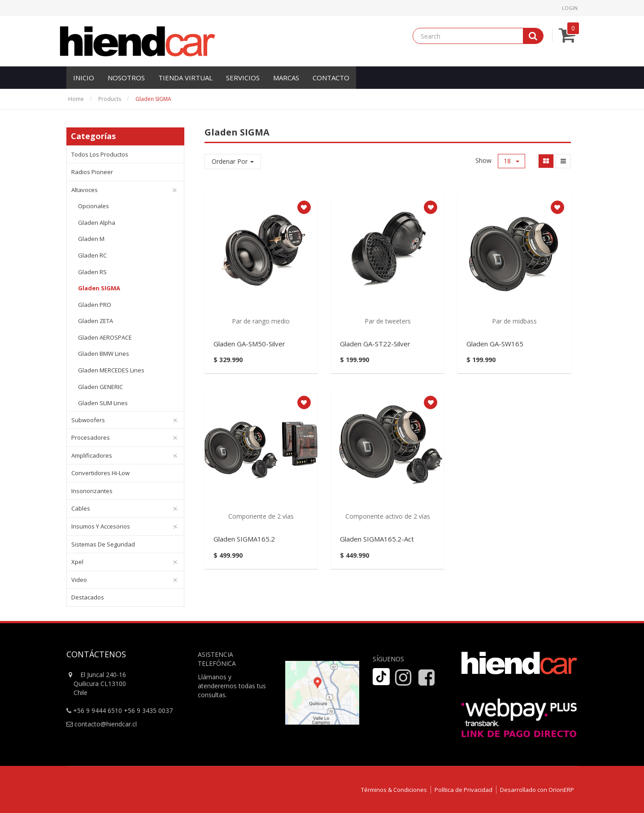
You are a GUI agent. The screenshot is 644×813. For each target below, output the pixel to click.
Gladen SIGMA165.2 (244, 539)
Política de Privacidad (463, 790)
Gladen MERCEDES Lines (111, 370)
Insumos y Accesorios (101, 526)
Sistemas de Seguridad (103, 544)
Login (570, 8)
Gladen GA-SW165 (495, 344)
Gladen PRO (95, 305)
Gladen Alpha (97, 223)
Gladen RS (92, 272)
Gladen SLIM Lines (103, 403)
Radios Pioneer (92, 172)
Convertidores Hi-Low (100, 473)
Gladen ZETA (96, 321)
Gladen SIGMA (153, 99)
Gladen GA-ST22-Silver (375, 344)
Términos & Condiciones (394, 790)
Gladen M (91, 239)
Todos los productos (100, 154)
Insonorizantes (92, 491)
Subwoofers (88, 420)
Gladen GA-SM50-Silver (249, 344)
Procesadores (91, 437)
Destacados (88, 597)
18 (511, 161)
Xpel (77, 562)
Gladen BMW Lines (104, 354)
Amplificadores (92, 455)
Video (79, 580)
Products (110, 99)
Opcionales (94, 206)
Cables (81, 508)
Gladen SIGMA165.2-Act (377, 539)
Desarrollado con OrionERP (537, 790)
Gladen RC (92, 255)
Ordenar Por (233, 161)
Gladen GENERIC (100, 387)
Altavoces (85, 190)
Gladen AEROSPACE (105, 337)
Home (76, 99)
